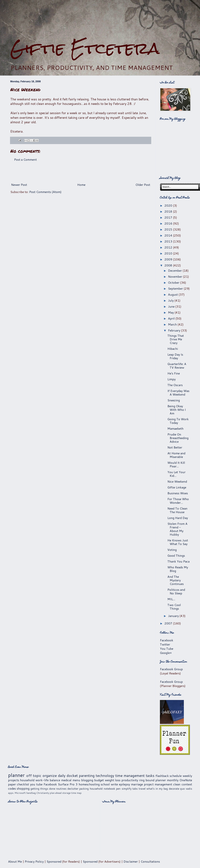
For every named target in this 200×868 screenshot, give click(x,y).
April (172, 318)
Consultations (150, 861)
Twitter (165, 644)
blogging (87, 780)
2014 (169, 235)
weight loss (113, 780)
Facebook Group (171, 669)
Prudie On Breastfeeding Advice (178, 438)
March (173, 324)
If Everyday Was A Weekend (178, 393)
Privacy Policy (34, 861)
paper (12, 784)
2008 (169, 265)
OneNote (186, 780)
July (171, 300)
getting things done (43, 789)
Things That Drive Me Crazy (176, 339)
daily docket (68, 776)
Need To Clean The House (177, 510)
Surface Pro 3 (68, 784)
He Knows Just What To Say (178, 542)
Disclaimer (131, 861)
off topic (34, 776)
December (175, 270)
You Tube (167, 649)
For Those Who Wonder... (178, 501)
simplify (127, 789)
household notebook (102, 789)
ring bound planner (153, 780)
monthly (173, 780)
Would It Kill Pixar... (176, 464)
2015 (169, 229)
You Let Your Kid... (176, 474)
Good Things (176, 555)
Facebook (167, 640)
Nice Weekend (177, 481)
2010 (169, 253)
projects (14, 780)
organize (50, 776)
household (27, 780)
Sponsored (54, 861)
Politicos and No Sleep (176, 591)
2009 (169, 259)
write (114, 784)
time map (76, 793)
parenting (87, 776)
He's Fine (174, 373)
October (174, 282)
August (173, 294)
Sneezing (174, 400)
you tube (36, 784)
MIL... (171, 599)
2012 (169, 247)
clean (177, 784)
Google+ (166, 653)
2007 (169, 623)
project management (158, 784)
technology (105, 776)
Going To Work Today (178, 421)
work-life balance (48, 780)
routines (61, 789)
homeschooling (89, 784)
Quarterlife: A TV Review (177, 366)
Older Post (143, 185)
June (172, 306)
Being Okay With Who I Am (177, 410)
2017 (169, 217)
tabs (135, 789)
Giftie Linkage (177, 487)
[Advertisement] (81, 172)
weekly (187, 776)
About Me (15, 861)
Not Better (175, 447)
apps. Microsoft (17, 793)
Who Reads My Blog (178, 569)
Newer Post (19, 185)
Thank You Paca (178, 561)
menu (76, 780)
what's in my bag (157, 789)
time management (130, 776)
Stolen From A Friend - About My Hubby (177, 529)
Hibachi (173, 349)
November (175, 276)
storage (66, 793)
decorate (174, 789)
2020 (169, 205)
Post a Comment (25, 159)
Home (81, 185)
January (174, 616)
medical (66, 780)
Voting (172, 550)
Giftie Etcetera (85, 48)
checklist (23, 784)
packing (84, 789)
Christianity (43, 793)
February (174, 330)
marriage (137, 784)
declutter (73, 789)
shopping (23, 788)
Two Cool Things (174, 607)
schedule (176, 776)
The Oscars (175, 385)
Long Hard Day (178, 518)
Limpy (172, 379)
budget (99, 780)
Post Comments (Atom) (45, 192)
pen (118, 789)
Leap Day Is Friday (175, 356)
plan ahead (56, 793)
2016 (169, 223)
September (176, 288)
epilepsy (124, 784)
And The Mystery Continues (176, 580)
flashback (162, 776)
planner (16, 775)
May (171, 312)
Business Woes (178, 493)
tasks (150, 776)
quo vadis (186, 789)
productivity (130, 780)
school (105, 784)
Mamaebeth (175, 428)
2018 (169, 211)
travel (142, 789)
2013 (169, 241)
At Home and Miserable (176, 455)
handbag (31, 793)
